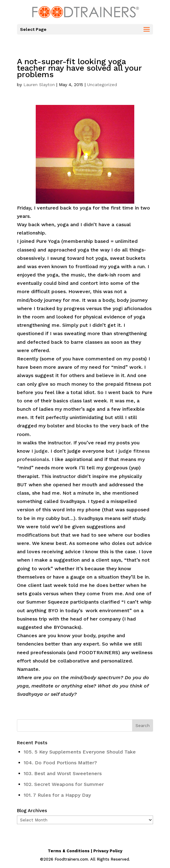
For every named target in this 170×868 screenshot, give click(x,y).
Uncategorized (102, 85)
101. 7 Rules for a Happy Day (57, 795)
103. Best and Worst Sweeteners (63, 773)
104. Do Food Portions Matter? (60, 763)
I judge (40, 451)
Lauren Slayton (39, 85)
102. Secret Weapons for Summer (64, 784)
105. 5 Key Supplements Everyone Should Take (80, 752)
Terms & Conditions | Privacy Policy (85, 851)
